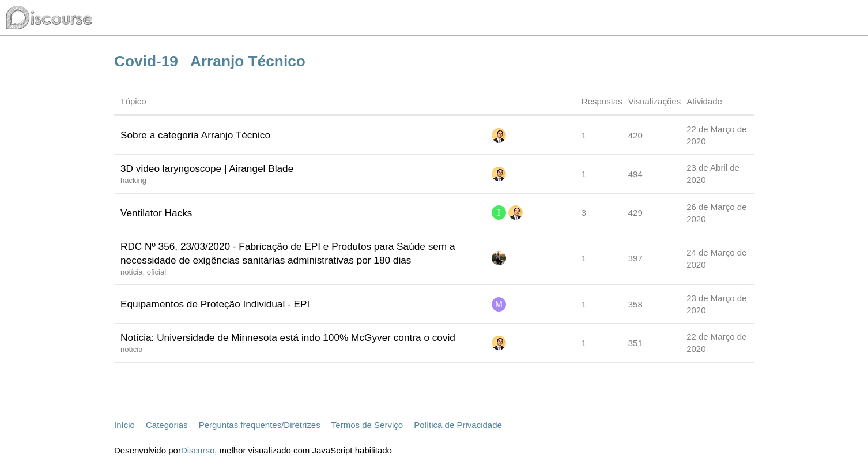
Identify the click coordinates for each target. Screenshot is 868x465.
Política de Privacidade (458, 425)
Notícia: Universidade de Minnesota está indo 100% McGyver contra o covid (288, 337)
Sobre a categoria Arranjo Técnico (195, 135)
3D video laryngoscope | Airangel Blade (207, 168)
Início (124, 425)
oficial (156, 272)
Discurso (198, 450)
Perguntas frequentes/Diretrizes (260, 425)
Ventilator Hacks (156, 213)
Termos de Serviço (367, 425)
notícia (131, 272)
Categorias (167, 425)
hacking (133, 180)
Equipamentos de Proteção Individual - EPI (215, 304)
